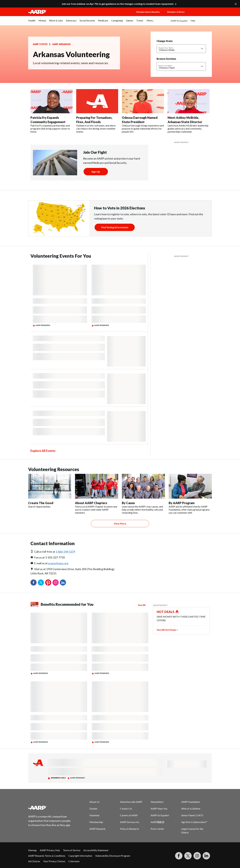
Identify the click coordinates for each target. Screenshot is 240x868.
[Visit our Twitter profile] (188, 856)
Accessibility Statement (96, 850)
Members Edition (176, 12)
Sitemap (32, 850)
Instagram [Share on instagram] (56, 582)
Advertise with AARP (131, 802)
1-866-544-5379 (65, 552)
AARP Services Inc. (130, 822)
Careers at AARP (129, 815)
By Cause (128, 503)
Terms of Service (72, 850)
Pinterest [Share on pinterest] (48, 582)
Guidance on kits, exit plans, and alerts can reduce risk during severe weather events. (96, 129)
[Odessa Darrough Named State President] (143, 111)
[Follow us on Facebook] (179, 856)
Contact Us (126, 809)
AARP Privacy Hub (50, 850)
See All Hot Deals (166, 630)
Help (193, 21)
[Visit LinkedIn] (206, 856)
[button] (201, 15)
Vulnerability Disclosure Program (113, 856)
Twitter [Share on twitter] (41, 582)
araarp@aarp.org (58, 563)
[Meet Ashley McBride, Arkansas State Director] (189, 111)
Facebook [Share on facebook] (34, 582)
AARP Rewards (97, 829)
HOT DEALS (166, 612)
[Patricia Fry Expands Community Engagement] (52, 111)
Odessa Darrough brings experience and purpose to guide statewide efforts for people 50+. (143, 129)
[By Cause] (143, 494)
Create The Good (41, 503)
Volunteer (95, 815)
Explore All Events (43, 451)
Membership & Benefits (148, 12)
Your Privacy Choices (54, 861)
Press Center (157, 829)
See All (142, 605)
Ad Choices (34, 861)
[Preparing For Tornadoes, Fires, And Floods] (97, 111)
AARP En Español (179, 21)
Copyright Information (80, 856)
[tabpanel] (191, 21)
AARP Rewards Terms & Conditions (47, 856)
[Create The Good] (50, 491)
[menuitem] (32, 22)
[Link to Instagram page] (197, 856)
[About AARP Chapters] (97, 494)
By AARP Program (182, 503)
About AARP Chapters (91, 503)
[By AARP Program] (190, 494)
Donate (93, 809)
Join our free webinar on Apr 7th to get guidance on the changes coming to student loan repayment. (118, 4)
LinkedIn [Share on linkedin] (63, 582)
